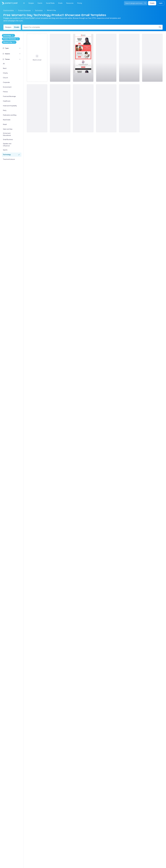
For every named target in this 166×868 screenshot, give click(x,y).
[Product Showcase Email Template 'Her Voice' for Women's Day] (83, 108)
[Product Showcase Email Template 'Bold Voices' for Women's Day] (37, 108)
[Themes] (20, 59)
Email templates (9, 10)
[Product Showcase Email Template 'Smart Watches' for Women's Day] (106, 108)
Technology (39, 10)
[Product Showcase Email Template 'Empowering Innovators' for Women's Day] (60, 108)
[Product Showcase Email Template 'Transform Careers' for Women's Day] (83, 58)
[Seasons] (20, 54)
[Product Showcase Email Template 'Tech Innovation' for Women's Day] (152, 58)
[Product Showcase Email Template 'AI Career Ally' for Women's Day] (129, 58)
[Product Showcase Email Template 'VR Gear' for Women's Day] (106, 58)
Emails (17, 27)
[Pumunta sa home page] (9, 3)
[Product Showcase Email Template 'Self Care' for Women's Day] (129, 108)
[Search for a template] (91, 27)
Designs (8, 27)
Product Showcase (24, 10)
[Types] (20, 48)
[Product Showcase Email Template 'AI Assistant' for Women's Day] (60, 58)
